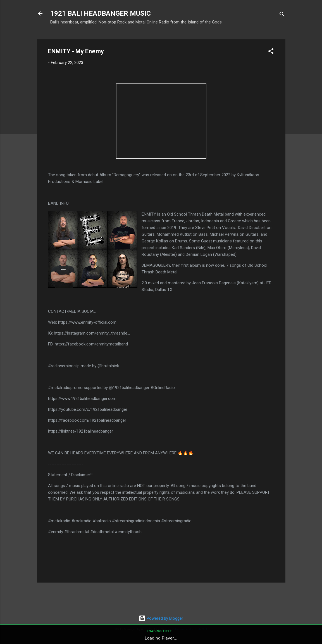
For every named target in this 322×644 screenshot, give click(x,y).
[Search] (282, 15)
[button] (271, 52)
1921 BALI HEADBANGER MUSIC (101, 13)
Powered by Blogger (161, 618)
